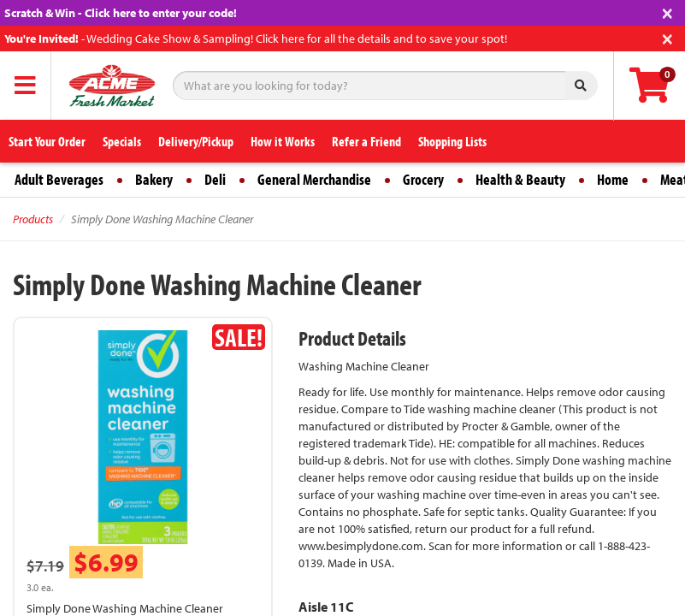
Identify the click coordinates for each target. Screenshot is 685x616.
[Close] (667, 12)
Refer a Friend (366, 141)
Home (613, 179)
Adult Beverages (59, 179)
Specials (122, 141)
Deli (215, 179)
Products (33, 219)
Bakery (154, 179)
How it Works (283, 141)
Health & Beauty (520, 179)
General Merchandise (314, 179)
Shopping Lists (452, 141)
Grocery (423, 179)
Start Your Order (47, 141)
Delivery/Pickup (196, 141)
